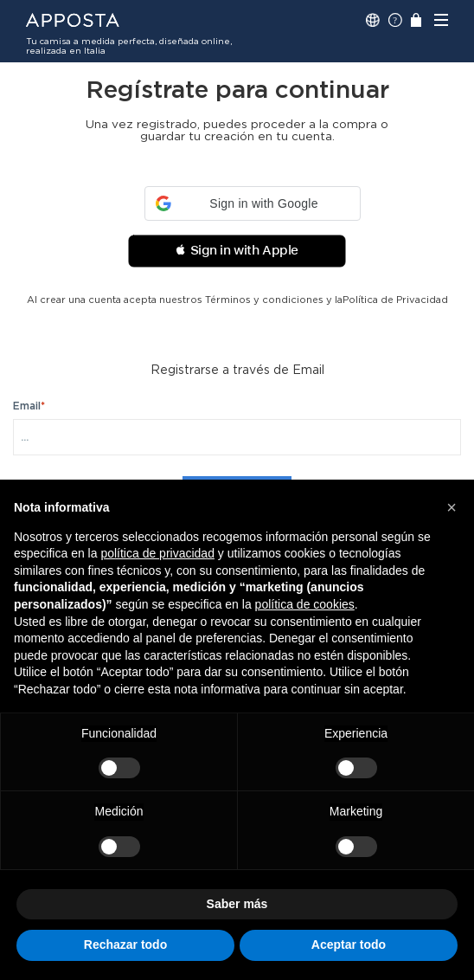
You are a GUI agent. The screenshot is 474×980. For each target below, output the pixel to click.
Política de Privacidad (395, 300)
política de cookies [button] (305, 604)
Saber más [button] (237, 904)
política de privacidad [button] (157, 553)
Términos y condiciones (264, 300)
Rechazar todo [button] (125, 945)
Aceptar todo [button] (349, 945)
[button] (253, 203)
